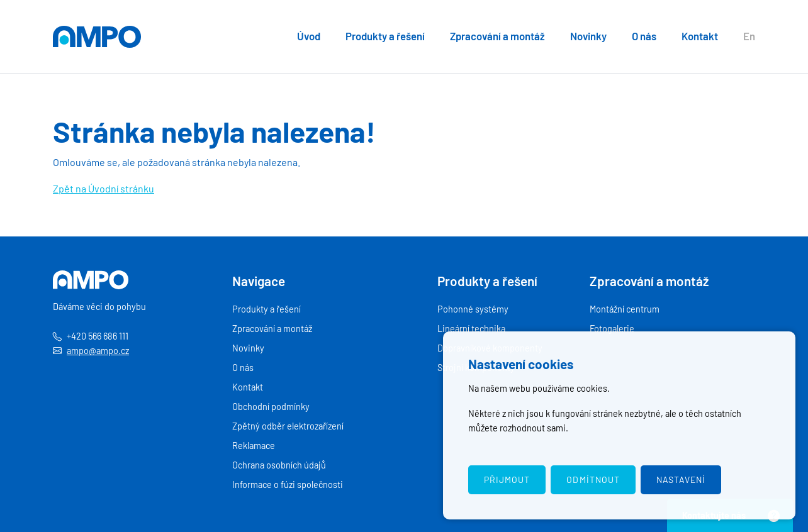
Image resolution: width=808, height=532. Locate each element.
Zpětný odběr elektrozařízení (288, 426)
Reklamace (254, 446)
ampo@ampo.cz (98, 351)
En (749, 36)
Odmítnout (593, 479)
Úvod (309, 36)
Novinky (588, 36)
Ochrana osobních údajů (279, 465)
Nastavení (681, 479)
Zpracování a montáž (497, 36)
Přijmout (507, 479)
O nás (644, 36)
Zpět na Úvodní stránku (104, 188)
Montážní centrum (625, 309)
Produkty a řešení (385, 36)
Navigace (259, 281)
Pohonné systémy (473, 309)
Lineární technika (471, 329)
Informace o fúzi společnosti (288, 485)
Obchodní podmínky (271, 407)
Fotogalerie (612, 329)
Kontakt (700, 36)
